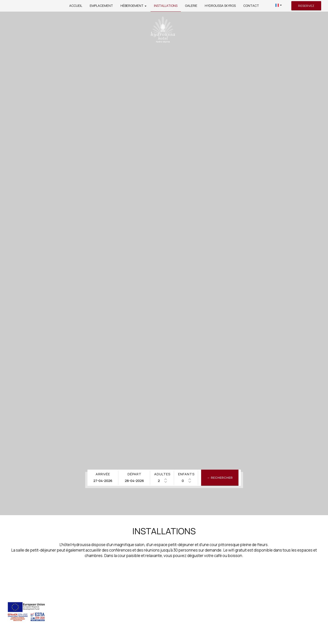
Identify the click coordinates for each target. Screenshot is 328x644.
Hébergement (133, 6)
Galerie (191, 6)
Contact (251, 6)
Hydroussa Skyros (220, 6)
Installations (166, 6)
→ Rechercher (220, 478)
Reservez (306, 6)
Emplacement (101, 6)
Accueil (76, 6)
